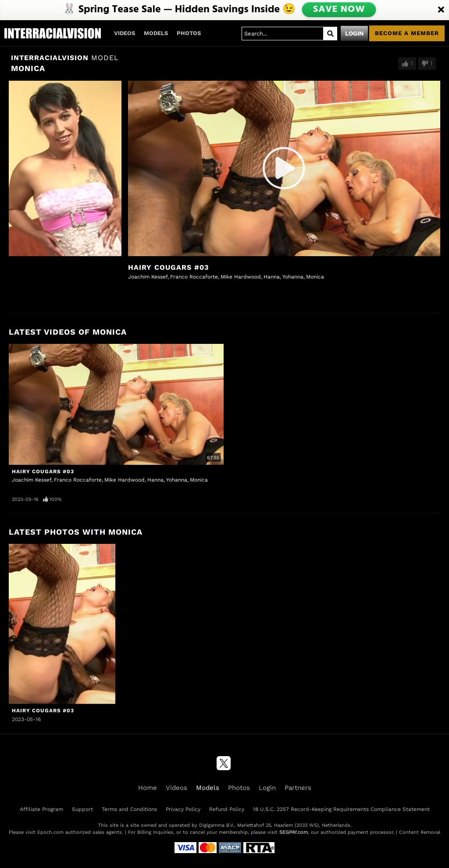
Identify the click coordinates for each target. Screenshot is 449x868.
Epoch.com (50, 832)
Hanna (272, 277)
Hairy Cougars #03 (168, 267)
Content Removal (420, 832)
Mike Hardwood (241, 277)
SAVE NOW (339, 10)
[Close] (441, 10)
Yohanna (293, 277)
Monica (315, 277)
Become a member (407, 33)
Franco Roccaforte (194, 277)
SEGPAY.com (294, 832)
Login (354, 33)
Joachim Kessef (148, 277)
